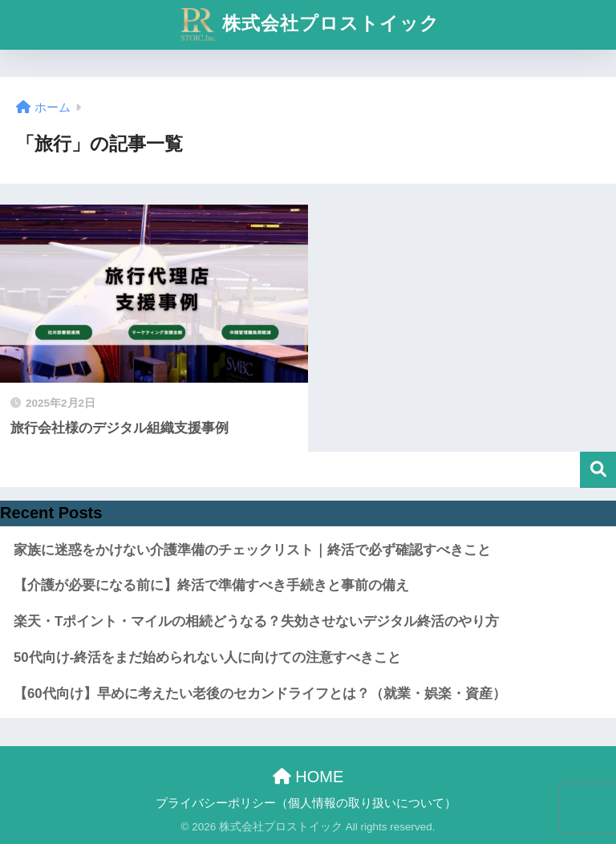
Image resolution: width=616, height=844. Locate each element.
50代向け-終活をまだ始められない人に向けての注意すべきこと (207, 657)
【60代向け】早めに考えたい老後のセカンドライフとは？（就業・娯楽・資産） (260, 694)
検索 (598, 470)
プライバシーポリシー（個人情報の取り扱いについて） (306, 803)
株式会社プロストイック (310, 25)
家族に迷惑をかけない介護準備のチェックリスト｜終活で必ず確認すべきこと (252, 550)
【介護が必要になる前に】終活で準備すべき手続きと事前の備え (211, 585)
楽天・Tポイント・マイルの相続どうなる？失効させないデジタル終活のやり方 (256, 621)
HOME (308, 777)
